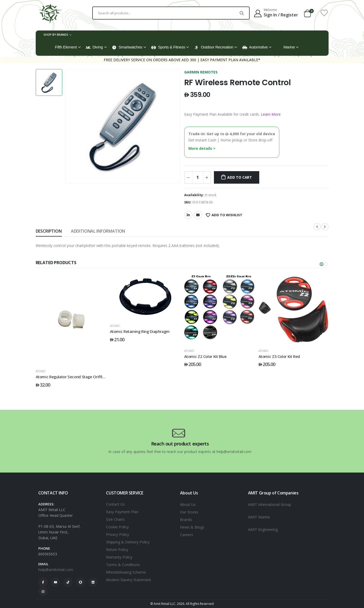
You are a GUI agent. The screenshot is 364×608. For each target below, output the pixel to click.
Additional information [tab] (98, 231)
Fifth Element (66, 47)
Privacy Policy (118, 534)
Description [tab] (49, 231)
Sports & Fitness (168, 47)
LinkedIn (188, 215)
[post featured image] (71, 319)
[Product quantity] (198, 177)
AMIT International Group (270, 504)
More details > (202, 148)
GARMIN (192, 72)
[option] (49, 82)
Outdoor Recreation (214, 47)
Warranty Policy (119, 557)
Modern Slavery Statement (129, 580)
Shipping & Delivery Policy (128, 542)
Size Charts (115, 519)
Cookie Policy (117, 527)
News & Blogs (192, 527)
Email (198, 215)
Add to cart (240, 177)
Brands (186, 520)
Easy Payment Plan (122, 512)
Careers (187, 535)
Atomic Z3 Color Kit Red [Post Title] (279, 356)
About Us (188, 504)
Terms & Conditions (123, 565)
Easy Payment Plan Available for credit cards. (232, 114)
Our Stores (189, 512)
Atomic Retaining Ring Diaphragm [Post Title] (140, 331)
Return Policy (117, 550)
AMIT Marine (259, 517)
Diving (94, 47)
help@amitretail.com (56, 570)
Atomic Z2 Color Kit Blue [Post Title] (205, 356)
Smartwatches (127, 47)
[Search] (242, 13)
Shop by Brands (56, 35)
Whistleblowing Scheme (126, 572)
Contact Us (115, 504)
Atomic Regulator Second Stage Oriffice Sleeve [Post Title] (78, 377)
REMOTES (209, 72)
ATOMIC (41, 371)
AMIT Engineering (263, 529)
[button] (322, 264)
